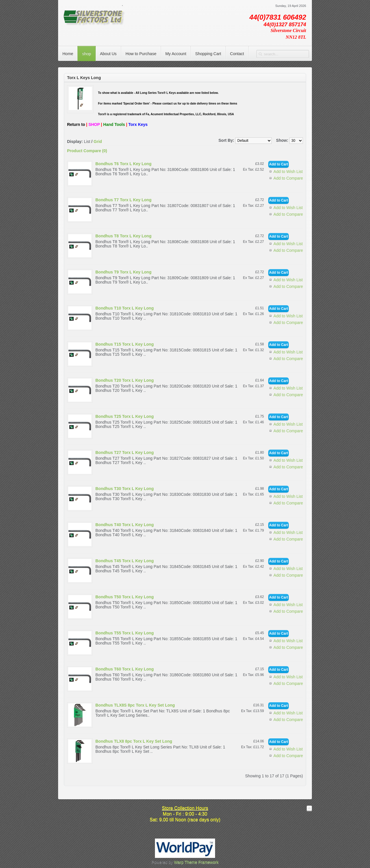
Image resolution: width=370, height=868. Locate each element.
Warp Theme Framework (196, 862)
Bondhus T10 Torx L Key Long (125, 308)
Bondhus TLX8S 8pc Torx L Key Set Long (135, 705)
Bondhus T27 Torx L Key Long (125, 452)
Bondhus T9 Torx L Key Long (123, 272)
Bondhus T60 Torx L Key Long (125, 669)
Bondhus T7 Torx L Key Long (123, 200)
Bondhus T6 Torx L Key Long (123, 164)
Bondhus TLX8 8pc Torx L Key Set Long (134, 741)
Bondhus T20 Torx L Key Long (125, 380)
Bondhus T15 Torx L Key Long (125, 344)
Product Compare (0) (87, 151)
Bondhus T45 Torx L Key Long (125, 561)
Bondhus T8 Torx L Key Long (123, 236)
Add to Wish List (288, 172)
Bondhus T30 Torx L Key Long (125, 489)
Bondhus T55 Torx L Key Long (125, 633)
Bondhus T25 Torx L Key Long (125, 416)
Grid (98, 141)
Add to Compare (288, 178)
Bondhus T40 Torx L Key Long (125, 525)
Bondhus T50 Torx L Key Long (125, 597)
